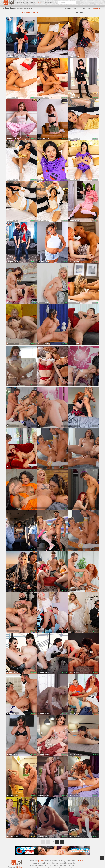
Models (49, 3)
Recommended (96, 8)
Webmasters (82, 864)
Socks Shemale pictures (85, 861)
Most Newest (68, 8)
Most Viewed (86, 8)
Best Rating (77, 8)
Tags (40, 3)
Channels (31, 3)
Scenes (21, 3)
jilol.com (41, 861)
